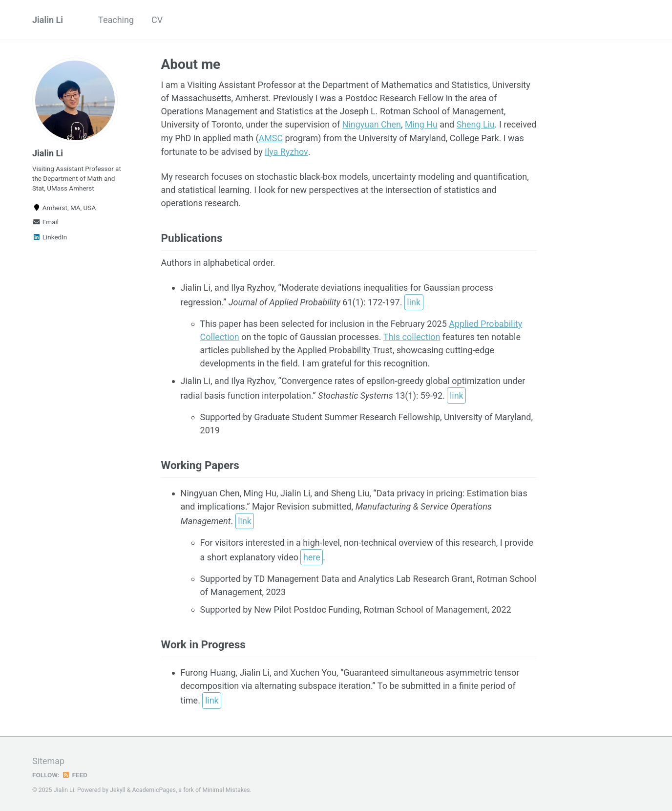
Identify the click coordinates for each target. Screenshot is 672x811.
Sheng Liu (476, 124)
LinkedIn (50, 237)
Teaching (116, 20)
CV (157, 20)
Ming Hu (422, 124)
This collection (412, 335)
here (312, 556)
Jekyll (118, 789)
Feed (75, 773)
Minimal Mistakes (226, 789)
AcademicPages (154, 789)
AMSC (306, 138)
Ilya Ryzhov (309, 151)
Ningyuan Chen (372, 124)
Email (45, 222)
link (414, 301)
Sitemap (48, 759)
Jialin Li (48, 20)
